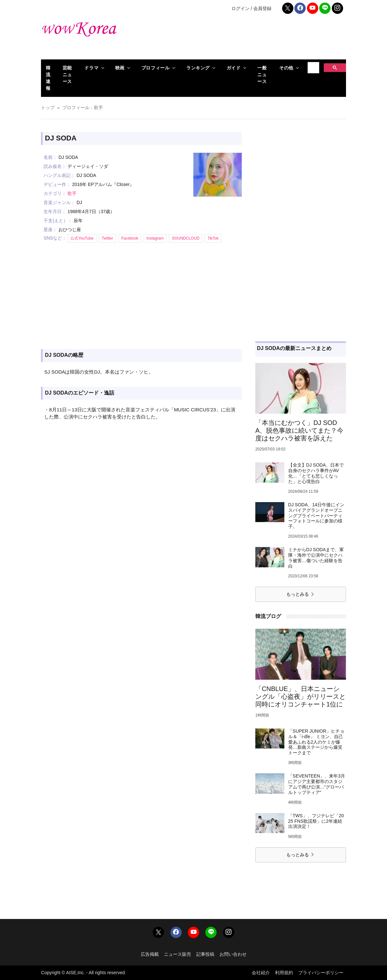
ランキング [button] (198, 68)
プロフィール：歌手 (83, 108)
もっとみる (300, 594)
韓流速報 (48, 78)
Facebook (130, 238)
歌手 (72, 193)
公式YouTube (82, 238)
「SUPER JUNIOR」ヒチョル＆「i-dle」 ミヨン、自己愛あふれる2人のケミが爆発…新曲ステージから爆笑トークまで (316, 742)
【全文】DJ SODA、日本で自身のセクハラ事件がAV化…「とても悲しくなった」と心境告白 (316, 473)
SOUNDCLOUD (185, 238)
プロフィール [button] (155, 68)
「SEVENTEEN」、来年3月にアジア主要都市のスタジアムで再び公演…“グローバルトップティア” (317, 784)
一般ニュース (262, 75)
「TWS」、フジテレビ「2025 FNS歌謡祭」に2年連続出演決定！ (316, 821)
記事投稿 (205, 954)
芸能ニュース (67, 75)
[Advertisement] (246, 38)
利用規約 (284, 973)
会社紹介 (261, 973)
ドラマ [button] (91, 68)
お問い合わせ (233, 954)
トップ (48, 108)
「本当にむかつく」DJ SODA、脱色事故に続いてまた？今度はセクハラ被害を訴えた (299, 430)
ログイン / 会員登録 (251, 8)
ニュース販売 (178, 954)
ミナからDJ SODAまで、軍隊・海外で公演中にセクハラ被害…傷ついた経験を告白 (316, 558)
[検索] (313, 68)
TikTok (213, 238)
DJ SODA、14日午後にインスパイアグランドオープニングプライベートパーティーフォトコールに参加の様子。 (316, 516)
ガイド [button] (234, 68)
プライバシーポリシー (321, 973)
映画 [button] (120, 68)
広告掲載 (150, 954)
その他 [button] (286, 68)
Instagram (155, 238)
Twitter (107, 238)
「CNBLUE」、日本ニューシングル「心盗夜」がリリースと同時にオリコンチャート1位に (300, 696)
